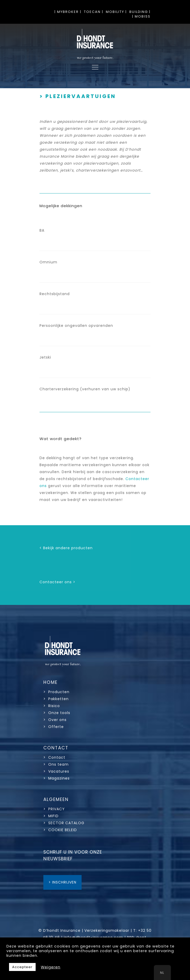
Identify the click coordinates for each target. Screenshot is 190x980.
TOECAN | (94, 12)
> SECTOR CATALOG (64, 823)
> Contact (55, 757)
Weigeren (51, 967)
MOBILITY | (116, 12)
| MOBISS (141, 16)
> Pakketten (56, 699)
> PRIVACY (54, 809)
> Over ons (55, 720)
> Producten (56, 692)
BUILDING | (140, 12)
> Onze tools (57, 713)
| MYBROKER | (68, 12)
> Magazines (57, 778)
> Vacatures (56, 771)
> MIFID (51, 816)
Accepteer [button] (22, 967)
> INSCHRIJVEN (62, 882)
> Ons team (56, 764)
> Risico (52, 706)
